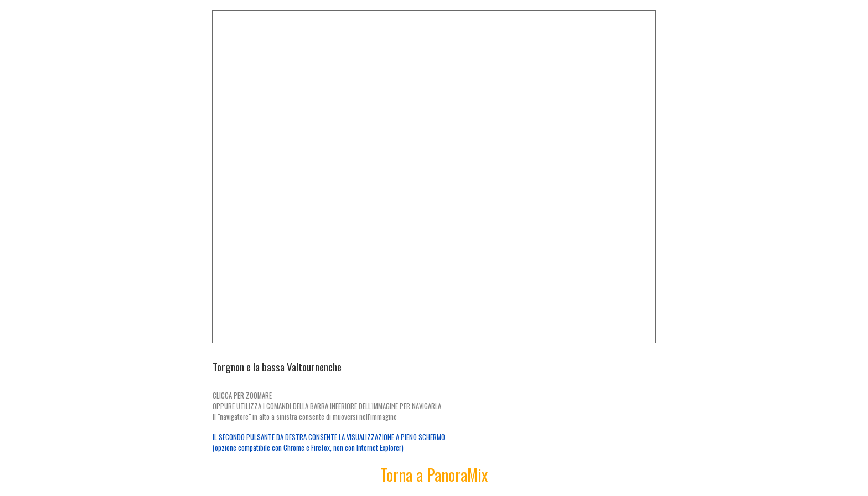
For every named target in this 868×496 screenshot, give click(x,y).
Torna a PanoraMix (434, 474)
